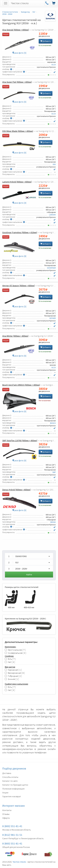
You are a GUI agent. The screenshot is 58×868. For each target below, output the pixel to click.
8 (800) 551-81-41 (12, 826)
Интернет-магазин (14, 806)
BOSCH (53, 423)
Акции (5, 793)
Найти (29, 575)
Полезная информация (13, 789)
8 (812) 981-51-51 (12, 835)
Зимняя (12, 679)
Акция (6, 34)
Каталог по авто (10, 781)
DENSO (53, 522)
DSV (54, 164)
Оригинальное (15, 650)
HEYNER (53, 318)
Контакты (7, 810)
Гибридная (13, 676)
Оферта (6, 818)
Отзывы (6, 814)
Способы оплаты (10, 777)
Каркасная (13, 670)
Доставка (7, 773)
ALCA (54, 65)
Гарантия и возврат (12, 796)
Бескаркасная (15, 673)
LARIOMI (52, 215)
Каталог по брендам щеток (15, 785)
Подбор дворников (14, 768)
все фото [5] (19, 53)
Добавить (46, 41)
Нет (10, 662)
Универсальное (15, 653)
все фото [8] (19, 256)
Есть (10, 659)
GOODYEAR (51, 268)
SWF (54, 472)
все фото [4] (19, 203)
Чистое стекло (20, 3)
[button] (29, 556)
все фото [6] (19, 102)
